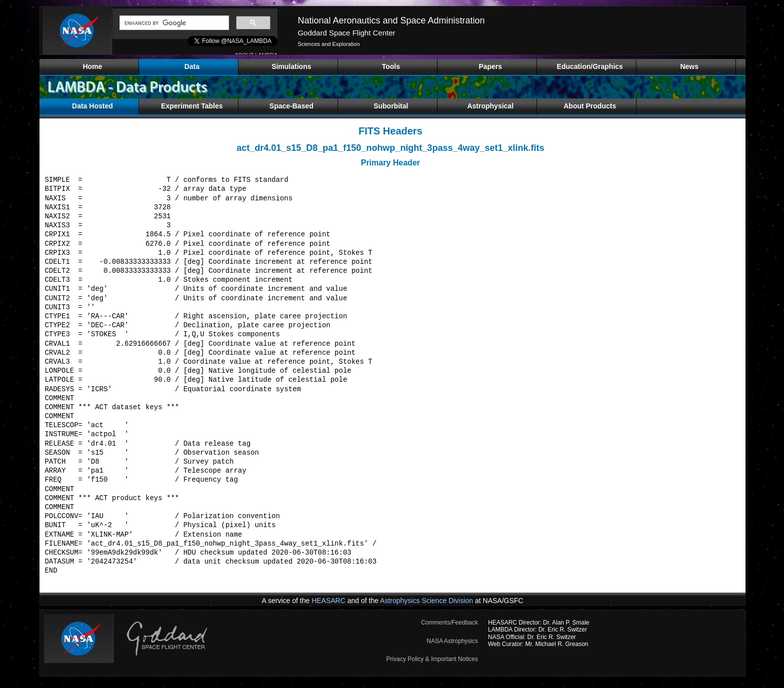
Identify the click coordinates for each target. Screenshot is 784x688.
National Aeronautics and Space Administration (391, 20)
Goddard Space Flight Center (346, 33)
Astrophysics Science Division (426, 601)
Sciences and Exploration (328, 44)
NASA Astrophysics (452, 641)
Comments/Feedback (449, 623)
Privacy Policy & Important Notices (432, 659)
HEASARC (328, 601)
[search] (173, 23)
